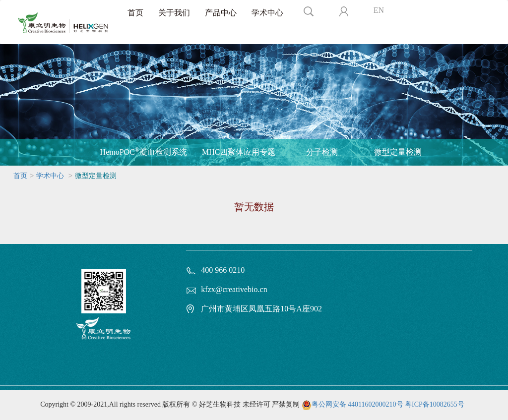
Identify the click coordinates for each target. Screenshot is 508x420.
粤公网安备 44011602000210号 (357, 404)
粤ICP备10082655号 (435, 404)
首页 (135, 13)
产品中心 (221, 13)
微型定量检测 (398, 152)
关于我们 (174, 13)
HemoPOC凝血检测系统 (144, 151)
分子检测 (322, 152)
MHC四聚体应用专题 (239, 152)
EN (379, 10)
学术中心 (267, 13)
